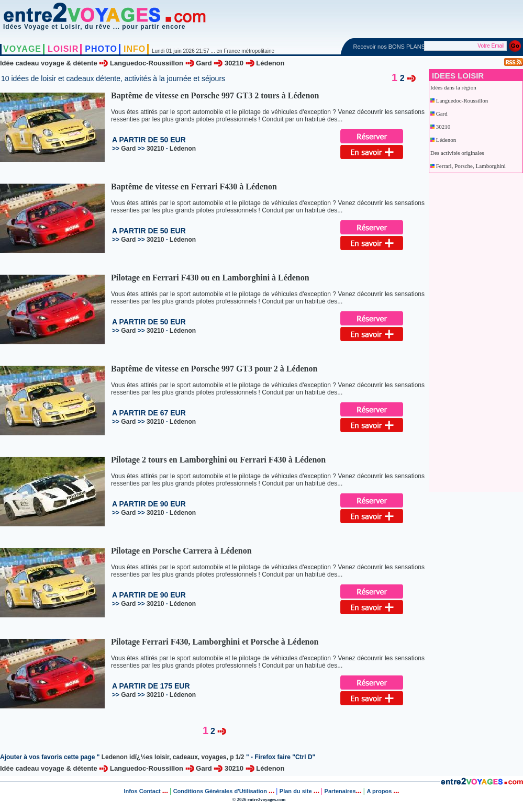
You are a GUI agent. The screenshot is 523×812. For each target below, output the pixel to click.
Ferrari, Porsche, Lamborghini (471, 166)
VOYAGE (22, 49)
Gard (204, 63)
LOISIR (63, 49)
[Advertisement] (472, 330)
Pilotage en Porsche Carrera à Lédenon (181, 551)
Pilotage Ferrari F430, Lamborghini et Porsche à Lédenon (215, 642)
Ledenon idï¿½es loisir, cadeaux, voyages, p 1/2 (173, 757)
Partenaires (340, 791)
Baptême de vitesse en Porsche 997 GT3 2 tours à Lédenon (215, 95)
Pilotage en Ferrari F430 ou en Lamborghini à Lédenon (210, 278)
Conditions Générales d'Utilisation (220, 791)
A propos (380, 791)
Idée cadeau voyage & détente (49, 63)
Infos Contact (143, 791)
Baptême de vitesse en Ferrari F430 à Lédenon (194, 187)
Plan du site (296, 791)
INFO (135, 49)
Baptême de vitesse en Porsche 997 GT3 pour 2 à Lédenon (214, 369)
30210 (234, 63)
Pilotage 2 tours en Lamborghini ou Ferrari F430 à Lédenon (218, 460)
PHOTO (101, 49)
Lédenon (270, 63)
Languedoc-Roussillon (147, 63)
